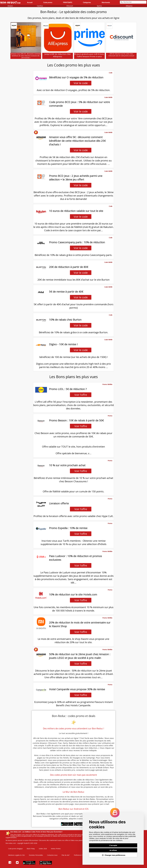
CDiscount (70, 6)
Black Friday (31, 849)
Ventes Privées (56, 849)
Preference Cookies (80, 855)
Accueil (30, 2)
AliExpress (129, 6)
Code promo (48, 2)
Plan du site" (66, 855)
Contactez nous (52, 855)
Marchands (106, 2)
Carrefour (40, 6)
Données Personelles (36, 855)
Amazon (10, 6)
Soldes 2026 (43, 849)
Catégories (87, 2)
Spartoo (99, 6)
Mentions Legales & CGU (16, 855)
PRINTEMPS (68, 2)
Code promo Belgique (15, 849)
